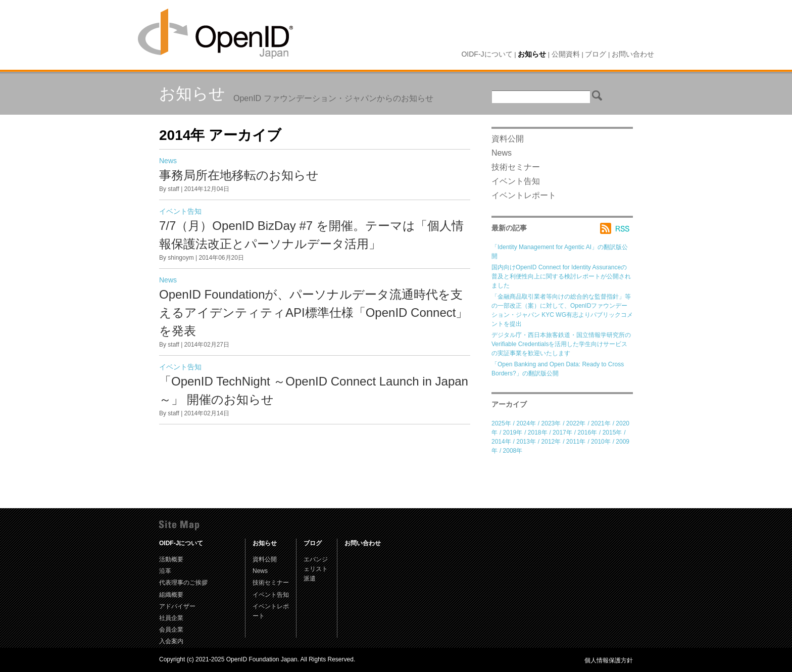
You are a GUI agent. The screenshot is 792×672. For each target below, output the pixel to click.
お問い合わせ (633, 54)
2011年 (576, 442)
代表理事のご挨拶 (183, 583)
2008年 (513, 451)
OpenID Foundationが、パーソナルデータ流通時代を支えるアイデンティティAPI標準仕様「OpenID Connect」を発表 (313, 313)
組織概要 (171, 595)
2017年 (562, 433)
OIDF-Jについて (487, 54)
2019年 (513, 433)
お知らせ (532, 54)
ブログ (596, 54)
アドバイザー (177, 606)
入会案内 (171, 641)
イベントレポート (524, 195)
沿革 (165, 571)
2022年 (576, 423)
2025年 (501, 423)
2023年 (551, 423)
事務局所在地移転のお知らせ (239, 175)
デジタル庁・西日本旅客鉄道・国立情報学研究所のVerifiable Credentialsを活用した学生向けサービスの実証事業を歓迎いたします (561, 344)
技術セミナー (516, 167)
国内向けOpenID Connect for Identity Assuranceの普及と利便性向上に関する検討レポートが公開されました (561, 276)
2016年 (587, 433)
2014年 (501, 442)
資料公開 (508, 139)
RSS (616, 228)
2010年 (601, 442)
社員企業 (171, 618)
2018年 (538, 433)
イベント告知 (180, 211)
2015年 (612, 433)
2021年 (601, 423)
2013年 (526, 442)
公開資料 (566, 54)
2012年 (551, 442)
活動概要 (171, 559)
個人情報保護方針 (609, 660)
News (168, 161)
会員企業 (171, 630)
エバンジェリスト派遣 (316, 569)
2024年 (526, 423)
